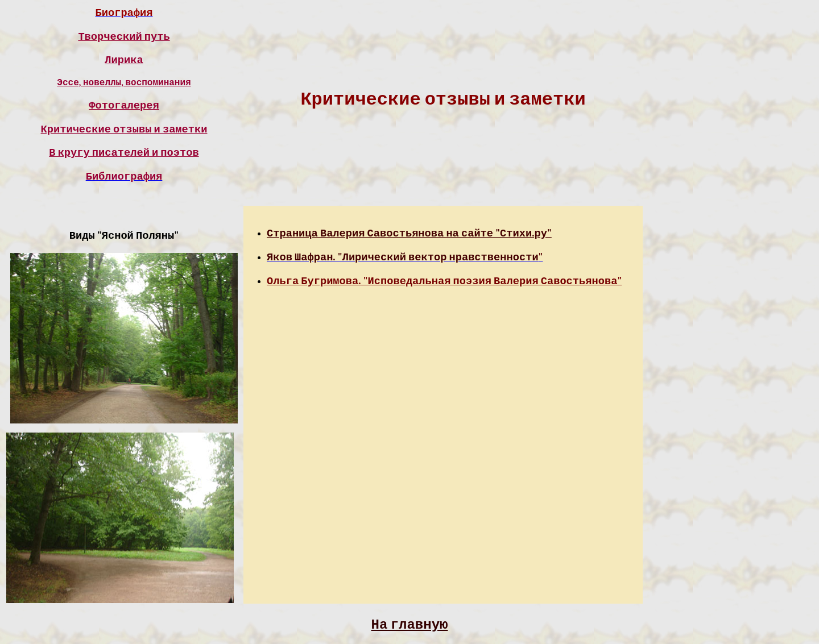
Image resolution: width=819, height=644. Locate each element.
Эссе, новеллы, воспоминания (124, 82)
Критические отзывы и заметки (124, 129)
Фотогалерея (124, 105)
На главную (410, 624)
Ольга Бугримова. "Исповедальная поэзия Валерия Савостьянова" (444, 281)
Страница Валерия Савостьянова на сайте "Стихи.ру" (409, 233)
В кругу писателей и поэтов (124, 152)
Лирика (124, 60)
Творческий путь (124, 36)
